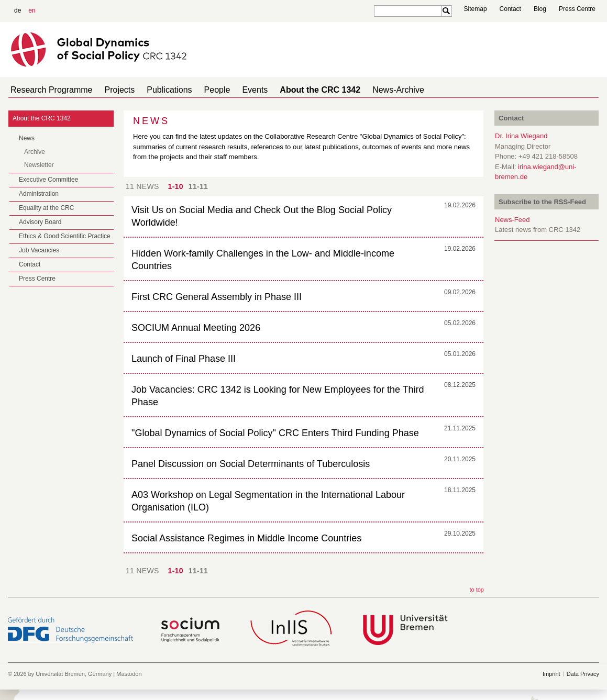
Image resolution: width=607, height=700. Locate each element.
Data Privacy (583, 674)
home (595, 90)
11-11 (198, 186)
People (203, 90)
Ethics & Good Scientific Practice (65, 236)
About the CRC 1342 (297, 90)
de (18, 10)
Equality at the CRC (46, 208)
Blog (540, 9)
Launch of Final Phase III (184, 359)
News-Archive (371, 90)
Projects (114, 90)
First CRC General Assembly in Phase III (217, 297)
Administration (39, 194)
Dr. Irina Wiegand (521, 136)
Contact (510, 9)
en (32, 10)
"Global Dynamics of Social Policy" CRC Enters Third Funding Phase (275, 433)
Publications (159, 90)
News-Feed (512, 220)
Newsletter (39, 165)
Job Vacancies (39, 250)
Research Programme (49, 90)
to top (477, 590)
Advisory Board (40, 222)
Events (236, 90)
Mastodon (129, 674)
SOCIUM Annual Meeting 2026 (196, 328)
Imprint (551, 674)
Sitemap (476, 9)
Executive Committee (48, 180)
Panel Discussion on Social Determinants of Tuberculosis (251, 464)
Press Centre (577, 9)
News (27, 138)
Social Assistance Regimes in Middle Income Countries (246, 538)
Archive (35, 152)
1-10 (176, 186)
